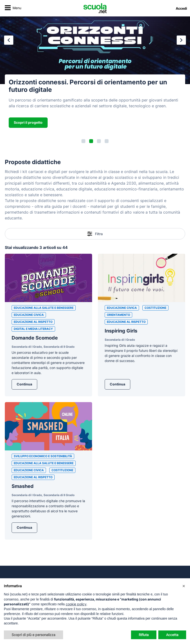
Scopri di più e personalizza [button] (33, 635)
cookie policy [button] (76, 604)
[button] (83, 141)
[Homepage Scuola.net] (95, 8)
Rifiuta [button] (144, 635)
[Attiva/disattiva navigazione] (13, 8)
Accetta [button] (172, 635)
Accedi (181, 8)
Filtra (95, 234)
